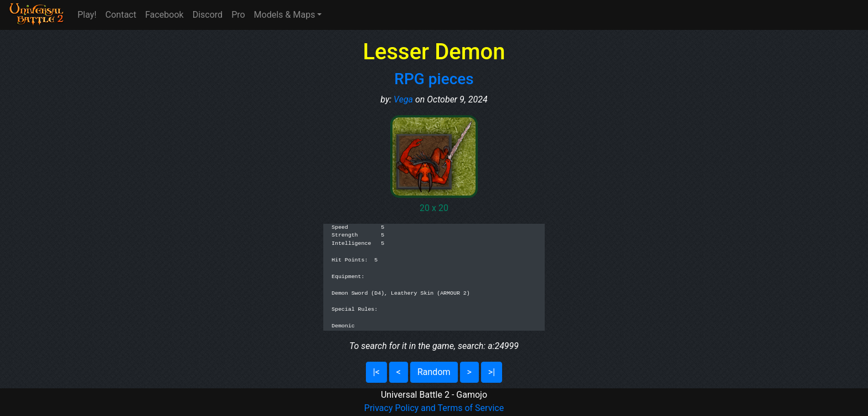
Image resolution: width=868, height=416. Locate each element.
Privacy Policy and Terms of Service (434, 408)
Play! (87, 15)
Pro (238, 15)
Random (434, 372)
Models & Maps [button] (285, 15)
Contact (121, 15)
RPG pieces (434, 79)
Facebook (164, 15)
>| (492, 372)
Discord (208, 15)
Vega (403, 99)
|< (376, 372)
